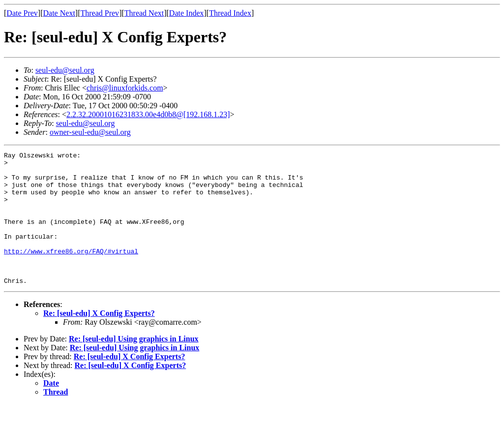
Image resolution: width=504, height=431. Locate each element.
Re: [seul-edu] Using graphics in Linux (134, 365)
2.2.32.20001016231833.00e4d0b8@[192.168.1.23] (148, 114)
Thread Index (230, 13)
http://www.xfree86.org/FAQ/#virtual (71, 272)
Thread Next (144, 13)
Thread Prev (100, 13)
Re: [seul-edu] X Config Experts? (99, 340)
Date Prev (22, 13)
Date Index (187, 13)
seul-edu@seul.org (65, 70)
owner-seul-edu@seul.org (90, 132)
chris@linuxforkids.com (125, 88)
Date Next (59, 13)
